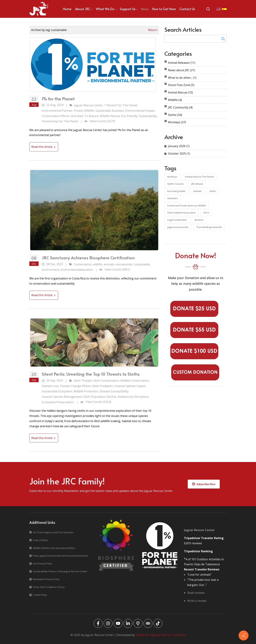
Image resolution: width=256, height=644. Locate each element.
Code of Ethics (40, 540)
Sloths (175, 115)
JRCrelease (197, 184)
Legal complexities (177, 220)
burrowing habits (176, 191)
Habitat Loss (50, 386)
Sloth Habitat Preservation (182, 213)
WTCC (206, 213)
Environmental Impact (140, 111)
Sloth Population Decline (100, 397)
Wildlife (175, 100)
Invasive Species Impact (130, 386)
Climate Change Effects (75, 386)
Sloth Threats (83, 381)
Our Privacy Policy (42, 563)
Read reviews (196, 593)
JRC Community (180, 107)
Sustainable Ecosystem (57, 391)
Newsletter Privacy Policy (46, 579)
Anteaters (173, 198)
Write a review (197, 601)
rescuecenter (124, 264)
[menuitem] (67, 9)
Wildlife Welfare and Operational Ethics (54, 548)
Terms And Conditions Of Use (49, 587)
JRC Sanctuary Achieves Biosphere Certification (88, 258)
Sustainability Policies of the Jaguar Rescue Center (60, 571)
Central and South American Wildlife (187, 206)
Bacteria (199, 220)
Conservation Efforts (56, 116)
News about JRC (182, 70)
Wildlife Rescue (110, 116)
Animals (198, 191)
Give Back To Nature (85, 116)
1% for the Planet (58, 99)
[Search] (208, 9)
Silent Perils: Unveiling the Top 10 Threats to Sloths (91, 374)
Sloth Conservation (106, 381)
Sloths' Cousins (176, 184)
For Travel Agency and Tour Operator (53, 532)
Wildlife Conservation (135, 381)
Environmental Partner (57, 111)
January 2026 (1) (179, 146)
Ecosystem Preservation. (58, 402)
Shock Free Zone (181, 85)
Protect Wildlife (84, 111)
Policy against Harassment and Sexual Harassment (60, 556)
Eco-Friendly (129, 116)
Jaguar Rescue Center (88, 105)
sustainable (142, 264)
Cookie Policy (40, 595)
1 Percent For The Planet (121, 105)
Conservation (83, 264)
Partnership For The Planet (60, 121)
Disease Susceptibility (114, 391)
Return (153, 30)
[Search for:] (196, 39)
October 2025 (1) (179, 154)
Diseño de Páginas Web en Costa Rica (160, 635)
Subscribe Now (204, 484)
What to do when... (182, 78)
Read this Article (44, 147)
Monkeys (177, 122)
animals (109, 264)
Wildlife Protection (86, 391)
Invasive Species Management (62, 397)
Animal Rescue (180, 92)
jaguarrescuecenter (178, 227)
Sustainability (148, 116)
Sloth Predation (102, 386)
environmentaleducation (77, 270)
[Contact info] (244, 635)
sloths (213, 191)
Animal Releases (182, 63)
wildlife (98, 264)
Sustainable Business (110, 111)
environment (50, 270)
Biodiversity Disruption (133, 397)
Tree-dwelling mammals (209, 227)
